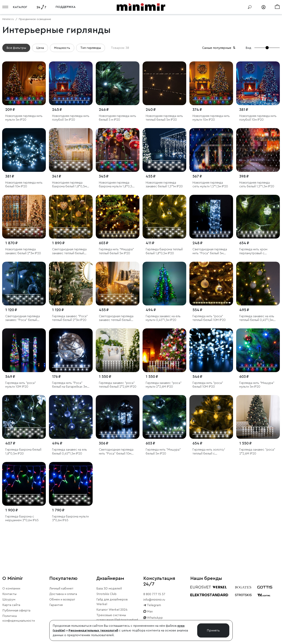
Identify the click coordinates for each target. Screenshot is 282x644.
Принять (213, 630)
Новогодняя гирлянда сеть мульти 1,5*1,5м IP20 (210, 184)
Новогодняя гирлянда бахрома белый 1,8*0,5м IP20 (69, 185)
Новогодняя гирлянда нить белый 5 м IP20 (117, 118)
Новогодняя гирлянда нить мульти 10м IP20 (211, 118)
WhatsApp (153, 618)
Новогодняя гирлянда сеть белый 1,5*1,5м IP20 (257, 184)
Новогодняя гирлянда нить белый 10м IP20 (24, 184)
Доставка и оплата (63, 594)
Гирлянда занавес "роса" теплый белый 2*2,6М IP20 (118, 385)
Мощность (62, 48)
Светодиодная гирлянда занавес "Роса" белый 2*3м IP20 (23, 318)
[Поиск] (250, 7)
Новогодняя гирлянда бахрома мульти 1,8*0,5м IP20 (117, 185)
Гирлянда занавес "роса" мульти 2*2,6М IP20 (164, 385)
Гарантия (56, 605)
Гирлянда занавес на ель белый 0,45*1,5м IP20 (70, 451)
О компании (11, 588)
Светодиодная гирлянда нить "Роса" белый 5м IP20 (210, 251)
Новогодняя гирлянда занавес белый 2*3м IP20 (23, 251)
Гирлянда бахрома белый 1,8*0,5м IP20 (23, 451)
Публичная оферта (16, 610)
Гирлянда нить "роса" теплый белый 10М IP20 (209, 318)
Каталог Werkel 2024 (112, 610)
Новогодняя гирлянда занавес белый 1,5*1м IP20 (164, 184)
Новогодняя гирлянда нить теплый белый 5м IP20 (164, 118)
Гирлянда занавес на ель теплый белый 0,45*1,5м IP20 (257, 318)
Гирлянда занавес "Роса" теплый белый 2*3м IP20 (70, 318)
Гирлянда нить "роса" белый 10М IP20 (208, 385)
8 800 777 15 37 (154, 594)
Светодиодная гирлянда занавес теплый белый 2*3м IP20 (69, 251)
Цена (40, 48)
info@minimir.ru (154, 600)
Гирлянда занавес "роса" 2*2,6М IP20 (257, 451)
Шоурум (9, 599)
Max (148, 611)
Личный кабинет (61, 588)
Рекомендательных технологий (93, 630)
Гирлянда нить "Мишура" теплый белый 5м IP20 (116, 251)
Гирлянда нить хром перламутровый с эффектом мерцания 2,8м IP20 (258, 251)
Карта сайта (11, 605)
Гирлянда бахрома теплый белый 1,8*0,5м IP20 (164, 251)
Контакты (9, 594)
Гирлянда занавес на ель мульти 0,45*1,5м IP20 (163, 318)
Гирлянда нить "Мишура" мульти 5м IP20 (257, 385)
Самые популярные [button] (219, 48)
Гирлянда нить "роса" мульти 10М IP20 (21, 385)
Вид (248, 48)
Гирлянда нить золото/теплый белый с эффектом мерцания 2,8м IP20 (211, 452)
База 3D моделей (109, 588)
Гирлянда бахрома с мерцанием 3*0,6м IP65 (22, 518)
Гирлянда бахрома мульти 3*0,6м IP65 (70, 518)
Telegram (152, 605)
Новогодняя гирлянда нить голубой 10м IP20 (258, 118)
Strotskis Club (106, 594)
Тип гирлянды (91, 48)
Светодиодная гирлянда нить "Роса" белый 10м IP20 (116, 452)
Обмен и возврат (62, 599)
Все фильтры (16, 48)
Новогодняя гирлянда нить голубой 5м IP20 (71, 118)
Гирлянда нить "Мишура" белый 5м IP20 (163, 451)
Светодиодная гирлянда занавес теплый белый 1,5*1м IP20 (116, 318)
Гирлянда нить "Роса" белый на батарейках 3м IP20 (70, 385)
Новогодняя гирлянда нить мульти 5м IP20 (24, 118)
